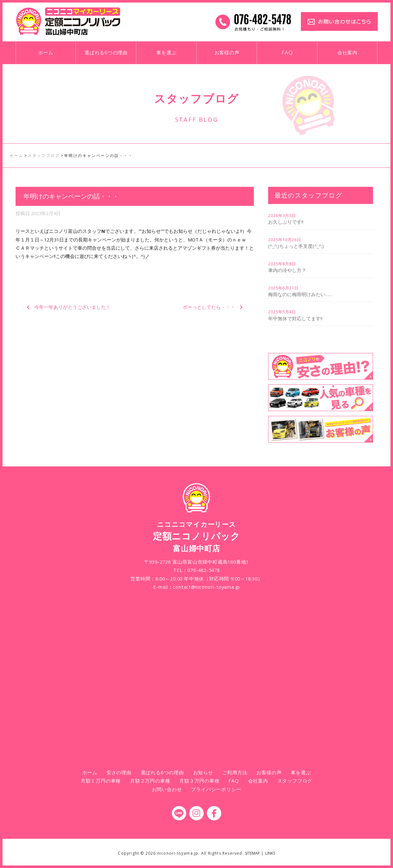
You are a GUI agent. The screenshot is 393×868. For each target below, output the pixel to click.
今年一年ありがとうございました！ (72, 307)
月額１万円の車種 (101, 781)
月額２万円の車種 (150, 781)
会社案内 (347, 53)
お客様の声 (227, 53)
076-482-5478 (204, 570)
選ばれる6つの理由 (106, 53)
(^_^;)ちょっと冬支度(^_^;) (296, 246)
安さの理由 (119, 772)
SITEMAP (252, 853)
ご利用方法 (235, 772)
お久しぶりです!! (286, 222)
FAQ (287, 53)
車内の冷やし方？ (287, 270)
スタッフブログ (295, 781)
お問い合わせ (167, 789)
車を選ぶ (166, 53)
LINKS (270, 853)
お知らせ (203, 772)
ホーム (46, 53)
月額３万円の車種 (199, 781)
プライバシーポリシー (216, 789)
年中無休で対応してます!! (295, 318)
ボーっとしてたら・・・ (209, 307)
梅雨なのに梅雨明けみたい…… (300, 294)
